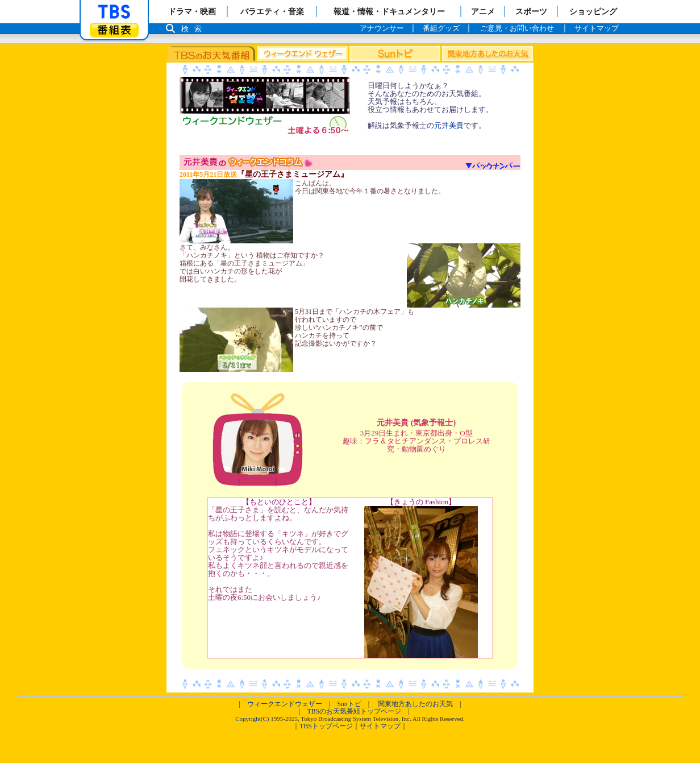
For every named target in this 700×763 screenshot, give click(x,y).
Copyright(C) (252, 719)
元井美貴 (449, 125)
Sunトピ (349, 704)
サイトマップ (380, 726)
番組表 (114, 30)
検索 (194, 29)
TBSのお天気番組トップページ (354, 711)
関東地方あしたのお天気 (415, 704)
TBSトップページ (326, 726)
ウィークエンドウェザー (285, 704)
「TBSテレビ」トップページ (114, 12)
